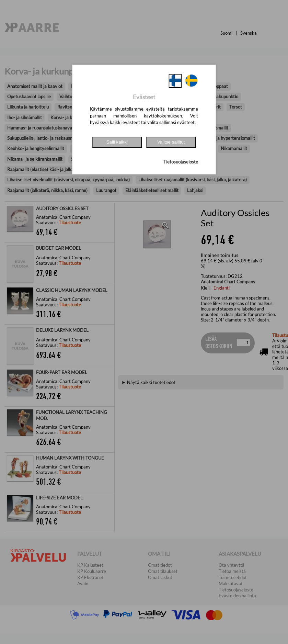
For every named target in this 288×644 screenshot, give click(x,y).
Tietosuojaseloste (181, 162)
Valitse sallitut (171, 142)
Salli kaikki (117, 142)
